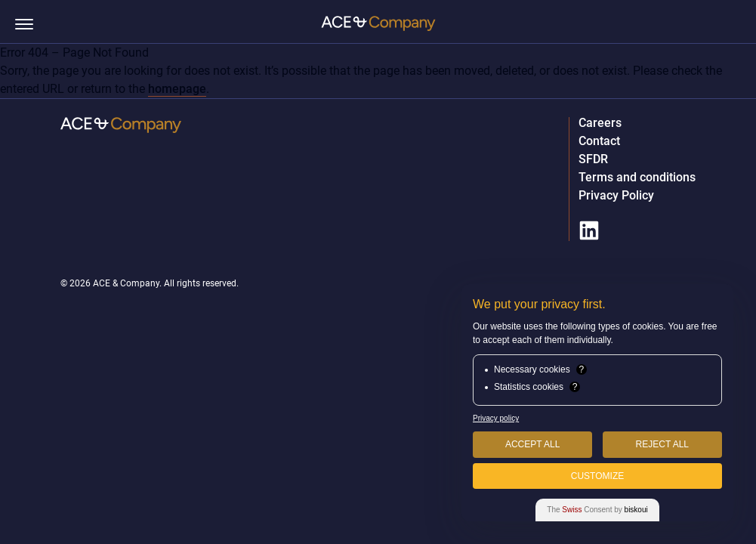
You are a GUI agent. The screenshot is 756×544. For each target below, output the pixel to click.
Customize (597, 476)
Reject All (662, 444)
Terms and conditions (637, 178)
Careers (600, 123)
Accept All (532, 444)
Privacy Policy (616, 196)
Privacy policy (496, 418)
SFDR (593, 159)
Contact (599, 141)
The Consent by (597, 510)
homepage (177, 89)
